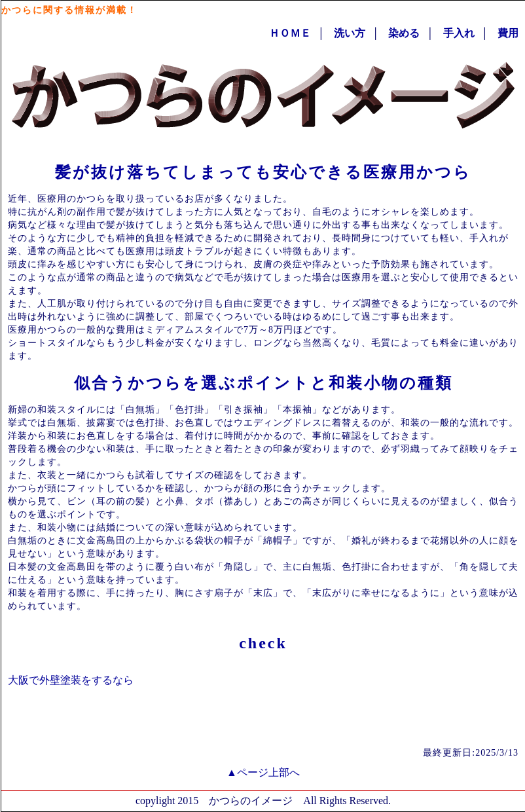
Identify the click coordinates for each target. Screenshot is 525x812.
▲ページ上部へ (263, 772)
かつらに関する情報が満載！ (69, 10)
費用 (508, 33)
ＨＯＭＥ (290, 33)
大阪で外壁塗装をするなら (71, 680)
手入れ (459, 33)
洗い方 (350, 33)
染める (404, 33)
